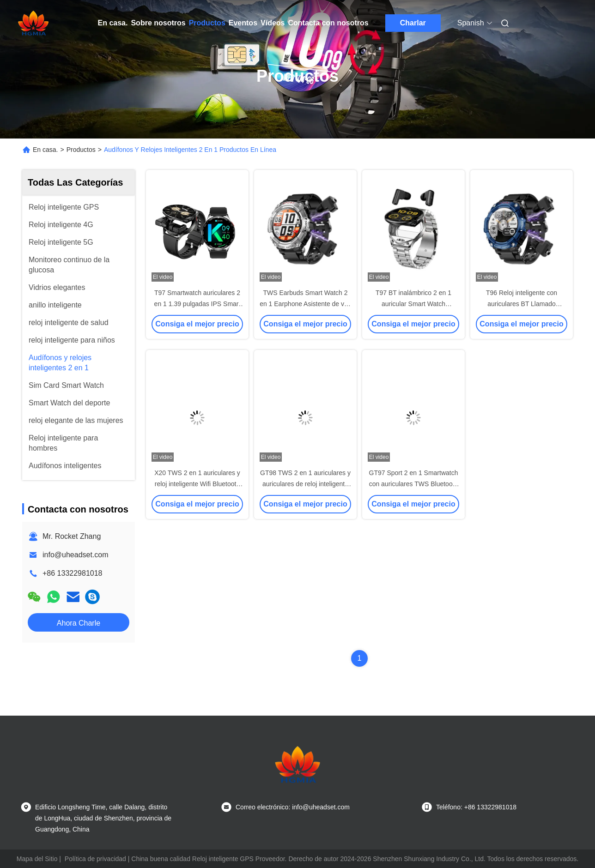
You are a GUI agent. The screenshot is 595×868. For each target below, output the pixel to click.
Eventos (243, 23)
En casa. (113, 23)
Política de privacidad (95, 859)
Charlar (413, 23)
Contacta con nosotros (328, 23)
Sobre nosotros (158, 23)
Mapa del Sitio (37, 859)
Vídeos (273, 23)
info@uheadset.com (76, 555)
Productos (207, 23)
